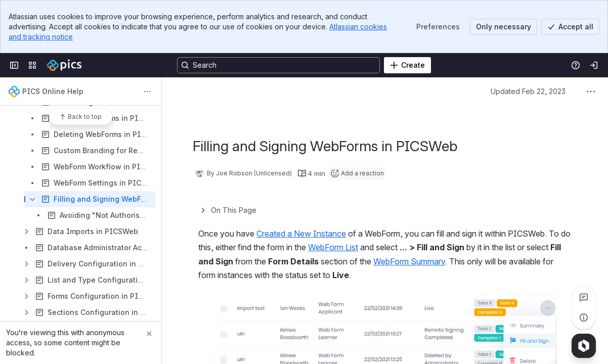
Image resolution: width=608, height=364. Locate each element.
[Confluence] (64, 65)
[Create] (407, 65)
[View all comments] (584, 297)
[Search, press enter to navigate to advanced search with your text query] (278, 65)
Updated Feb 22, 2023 (528, 91)
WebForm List (333, 247)
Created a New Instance (301, 234)
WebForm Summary (409, 261)
